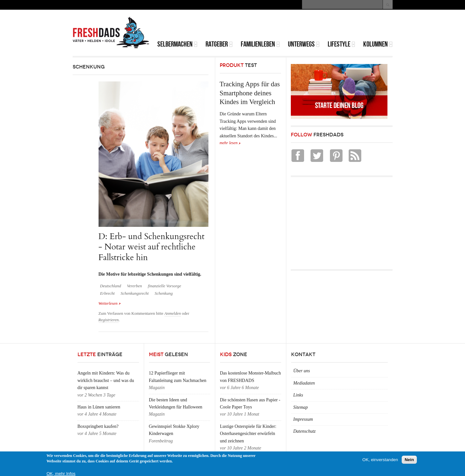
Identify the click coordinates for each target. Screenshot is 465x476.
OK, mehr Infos (61, 474)
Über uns (302, 371)
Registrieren (109, 320)
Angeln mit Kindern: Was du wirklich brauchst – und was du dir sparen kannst (106, 380)
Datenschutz (305, 431)
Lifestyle (341, 44)
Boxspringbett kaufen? (98, 426)
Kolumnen (378, 44)
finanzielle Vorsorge (165, 286)
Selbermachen (177, 44)
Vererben (134, 286)
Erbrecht (107, 293)
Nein (409, 460)
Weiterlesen (110, 303)
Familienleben (260, 44)
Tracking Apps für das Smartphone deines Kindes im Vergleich (250, 93)
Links (298, 395)
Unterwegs (304, 44)
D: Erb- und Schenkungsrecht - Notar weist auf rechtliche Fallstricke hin (152, 247)
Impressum (303, 419)
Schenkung (164, 293)
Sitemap (301, 407)
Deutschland (111, 286)
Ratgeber (219, 44)
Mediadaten (304, 383)
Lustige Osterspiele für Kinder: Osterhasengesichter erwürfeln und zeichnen (248, 434)
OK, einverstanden (380, 460)
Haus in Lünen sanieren (99, 407)
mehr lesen (229, 143)
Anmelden (173, 313)
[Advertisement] (317, 26)
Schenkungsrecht (135, 293)
